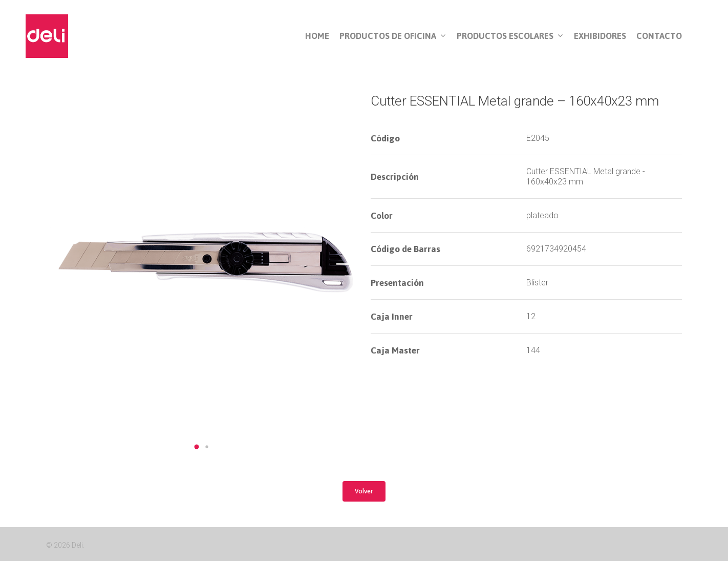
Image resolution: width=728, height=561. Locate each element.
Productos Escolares (510, 36)
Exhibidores (600, 36)
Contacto (659, 36)
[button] (197, 447)
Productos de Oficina (392, 36)
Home (317, 36)
